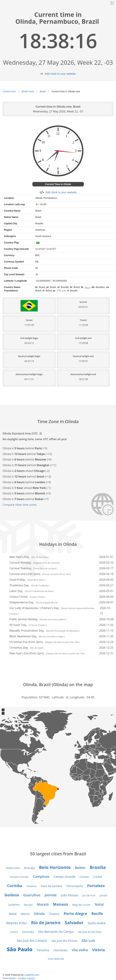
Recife (97, 913)
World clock (28, 91)
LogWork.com (32, 975)
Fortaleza (96, 885)
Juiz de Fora (89, 895)
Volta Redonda (56, 959)
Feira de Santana (51, 886)
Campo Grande (64, 877)
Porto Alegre (75, 913)
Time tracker (9, 978)
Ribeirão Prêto (16, 923)
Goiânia (12, 895)
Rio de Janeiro (46, 923)
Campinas (41, 876)
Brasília (98, 867)
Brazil (43, 91)
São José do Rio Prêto (90, 932)
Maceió (43, 904)
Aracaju (29, 868)
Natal (99, 904)
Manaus (60, 904)
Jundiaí (103, 895)
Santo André (97, 923)
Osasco (54, 914)
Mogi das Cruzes (81, 905)
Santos (14, 932)
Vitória (99, 950)
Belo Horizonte (55, 867)
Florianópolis (75, 886)
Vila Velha (80, 950)
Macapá (28, 905)
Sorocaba (28, 932)
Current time (9, 91)
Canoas (84, 877)
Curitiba (15, 885)
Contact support (26, 978)
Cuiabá (98, 877)
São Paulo (20, 949)
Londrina (14, 905)
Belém (80, 868)
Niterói (25, 914)
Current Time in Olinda (58, 184)
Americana (13, 868)
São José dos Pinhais (64, 941)
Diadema (32, 886)
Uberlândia (60, 950)
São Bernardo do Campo (56, 932)
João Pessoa (70, 895)
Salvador (74, 923)
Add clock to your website (60, 74)
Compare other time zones (20, 505)
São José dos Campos (32, 941)
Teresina (43, 950)
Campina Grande (19, 877)
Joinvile (51, 895)
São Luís (88, 940)
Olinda (39, 914)
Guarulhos (32, 895)
